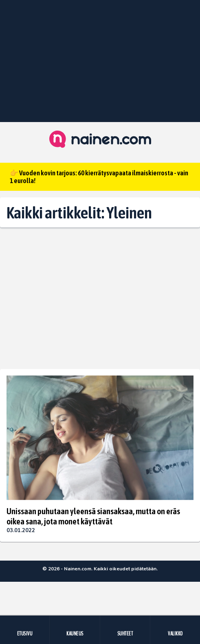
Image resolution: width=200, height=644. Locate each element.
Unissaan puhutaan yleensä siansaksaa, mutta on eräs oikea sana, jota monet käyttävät (93, 516)
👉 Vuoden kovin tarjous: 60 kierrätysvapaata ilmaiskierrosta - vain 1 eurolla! (99, 177)
